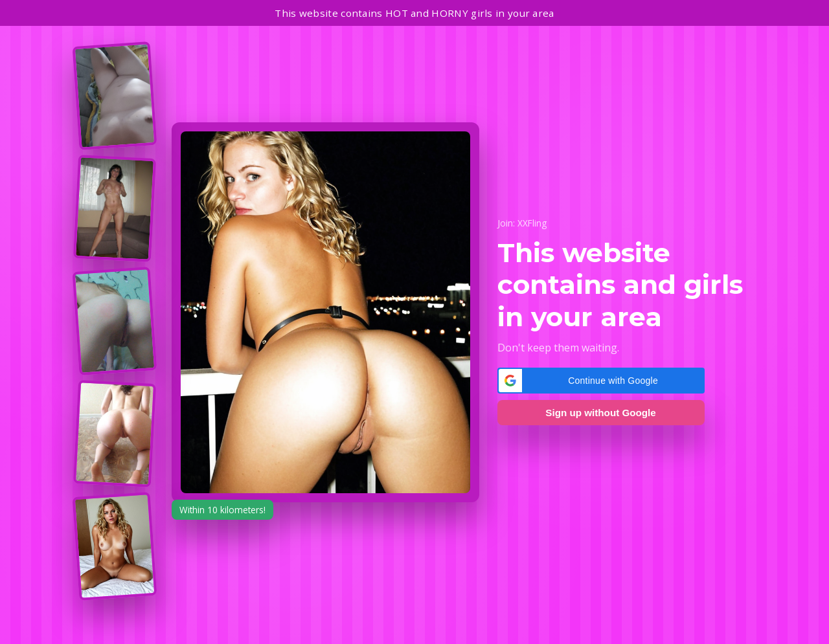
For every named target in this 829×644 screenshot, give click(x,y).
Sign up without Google (600, 413)
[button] (601, 381)
